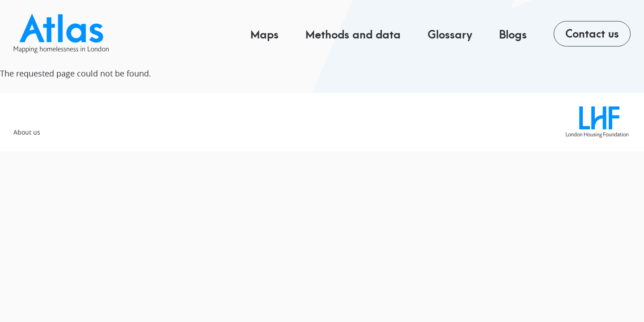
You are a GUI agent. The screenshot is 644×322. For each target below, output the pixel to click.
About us (27, 132)
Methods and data (353, 34)
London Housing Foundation (597, 122)
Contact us (592, 33)
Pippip (66, 34)
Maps (265, 34)
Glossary (450, 34)
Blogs (513, 34)
